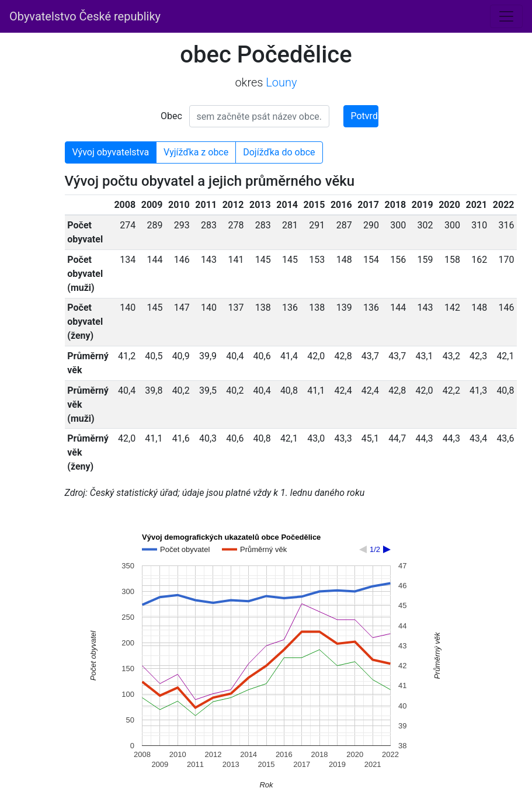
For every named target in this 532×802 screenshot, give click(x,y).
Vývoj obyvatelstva (111, 152)
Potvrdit (365, 116)
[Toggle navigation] (506, 16)
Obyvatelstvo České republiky (85, 16)
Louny (281, 82)
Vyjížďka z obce (196, 152)
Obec (171, 116)
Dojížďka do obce (279, 152)
